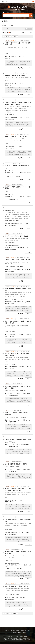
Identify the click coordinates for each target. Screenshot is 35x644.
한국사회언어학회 (9, 58)
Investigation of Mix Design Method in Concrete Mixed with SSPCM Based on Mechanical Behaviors (18, 525)
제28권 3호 (14, 146)
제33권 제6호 (20, 302)
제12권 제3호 (19, 224)
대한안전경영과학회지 (10, 118)
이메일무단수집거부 (26, 630)
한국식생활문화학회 (9, 271)
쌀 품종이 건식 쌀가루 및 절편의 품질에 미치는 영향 (18, 260)
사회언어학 (7, 56)
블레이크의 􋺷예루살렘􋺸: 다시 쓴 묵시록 (15, 76)
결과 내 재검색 (8, 13)
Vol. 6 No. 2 (21, 533)
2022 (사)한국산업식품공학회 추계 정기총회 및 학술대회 (18, 196)
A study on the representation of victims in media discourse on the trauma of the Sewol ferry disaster (17, 49)
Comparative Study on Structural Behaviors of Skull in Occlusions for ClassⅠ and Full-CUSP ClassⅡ (17, 327)
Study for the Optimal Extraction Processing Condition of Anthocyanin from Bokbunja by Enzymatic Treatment (17, 590)
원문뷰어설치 (14, 632)
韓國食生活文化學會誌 (10, 269)
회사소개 (7, 630)
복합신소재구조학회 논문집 (11, 533)
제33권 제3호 (14, 56)
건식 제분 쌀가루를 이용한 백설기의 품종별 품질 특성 (18, 439)
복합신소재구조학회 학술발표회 (12, 246)
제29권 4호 (21, 334)
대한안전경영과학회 (9, 119)
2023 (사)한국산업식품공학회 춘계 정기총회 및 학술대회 (18, 173)
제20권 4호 (14, 500)
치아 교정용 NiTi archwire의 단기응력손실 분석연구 (18, 236)
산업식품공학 (8, 597)
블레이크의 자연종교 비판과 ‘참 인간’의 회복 (17, 137)
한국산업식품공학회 (15, 177)
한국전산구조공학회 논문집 (11, 334)
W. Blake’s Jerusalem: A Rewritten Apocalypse (18, 78)
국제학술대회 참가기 (10, 210)
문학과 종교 (7, 83)
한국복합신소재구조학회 (10, 226)
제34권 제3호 (20, 269)
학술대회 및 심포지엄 (10, 171)
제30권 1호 (14, 83)
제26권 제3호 (19, 118)
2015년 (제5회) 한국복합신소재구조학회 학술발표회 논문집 (18, 566)
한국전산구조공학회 (9, 336)
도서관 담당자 (23, 632)
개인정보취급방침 (15, 630)
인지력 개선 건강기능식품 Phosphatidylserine (17, 166)
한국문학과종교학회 (9, 85)
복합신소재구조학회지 (10, 224)
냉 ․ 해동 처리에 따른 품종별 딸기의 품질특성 (16, 464)
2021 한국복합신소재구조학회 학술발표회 (15, 248)
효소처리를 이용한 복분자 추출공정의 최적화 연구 (17, 586)
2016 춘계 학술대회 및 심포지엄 (23, 394)
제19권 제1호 (15, 597)
